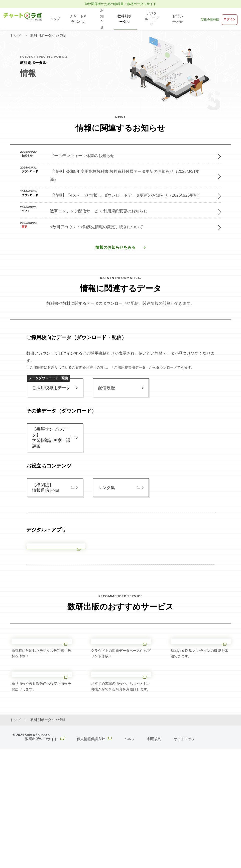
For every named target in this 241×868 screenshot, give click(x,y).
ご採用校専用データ (50, 396)
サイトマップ (186, 858)
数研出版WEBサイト (45, 858)
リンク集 (106, 505)
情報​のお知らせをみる (115, 258)
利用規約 (156, 858)
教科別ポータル (124, 19)
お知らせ (102, 19)
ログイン (228, 19)
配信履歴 (106, 400)
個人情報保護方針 (95, 858)
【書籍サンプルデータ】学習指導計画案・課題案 (50, 453)
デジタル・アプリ (152, 19)
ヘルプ (131, 858)
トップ (55, 19)
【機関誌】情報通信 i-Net (45, 505)
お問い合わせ (179, 19)
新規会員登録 (206, 19)
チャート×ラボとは (78, 19)
